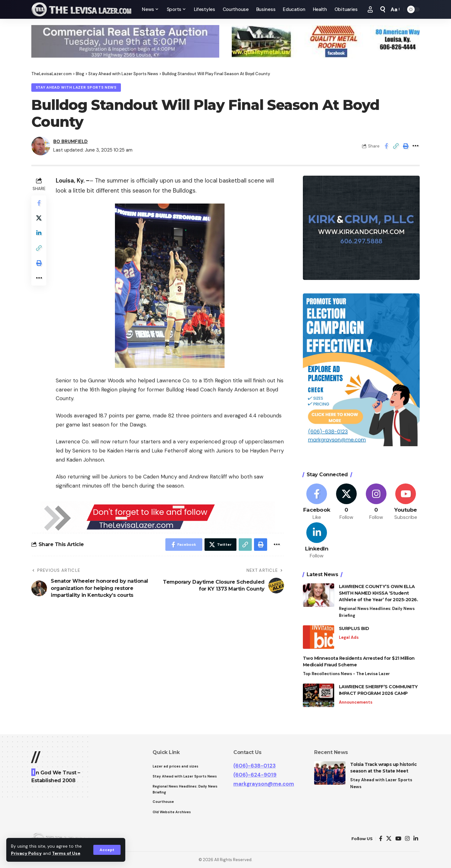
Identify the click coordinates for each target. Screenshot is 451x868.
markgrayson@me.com (264, 784)
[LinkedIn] (317, 541)
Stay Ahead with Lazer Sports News (76, 88)
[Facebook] (317, 502)
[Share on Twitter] (39, 218)
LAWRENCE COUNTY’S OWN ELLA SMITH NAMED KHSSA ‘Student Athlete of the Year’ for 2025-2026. (379, 593)
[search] (383, 9)
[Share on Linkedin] (39, 233)
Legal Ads (349, 637)
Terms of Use (66, 853)
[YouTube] (398, 839)
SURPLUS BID (354, 628)
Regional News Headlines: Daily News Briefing (377, 612)
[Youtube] (406, 502)
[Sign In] (370, 9)
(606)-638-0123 (254, 766)
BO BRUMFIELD (70, 142)
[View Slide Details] (125, 41)
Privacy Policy (26, 853)
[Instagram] (376, 502)
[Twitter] (346, 502)
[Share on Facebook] (386, 146)
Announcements (356, 702)
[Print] (406, 146)
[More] (415, 146)
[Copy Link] (396, 146)
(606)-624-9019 (255, 775)
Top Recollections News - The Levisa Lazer (346, 674)
